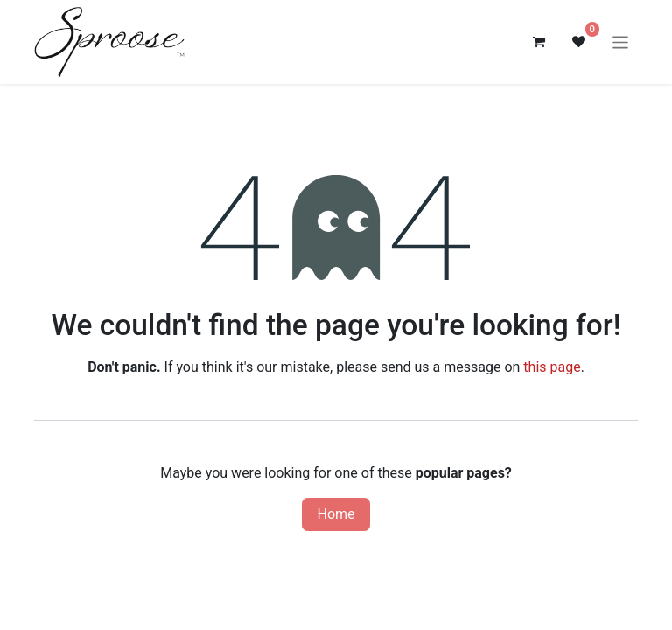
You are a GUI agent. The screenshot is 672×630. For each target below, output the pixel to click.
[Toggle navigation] (621, 42)
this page (552, 367)
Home (336, 514)
